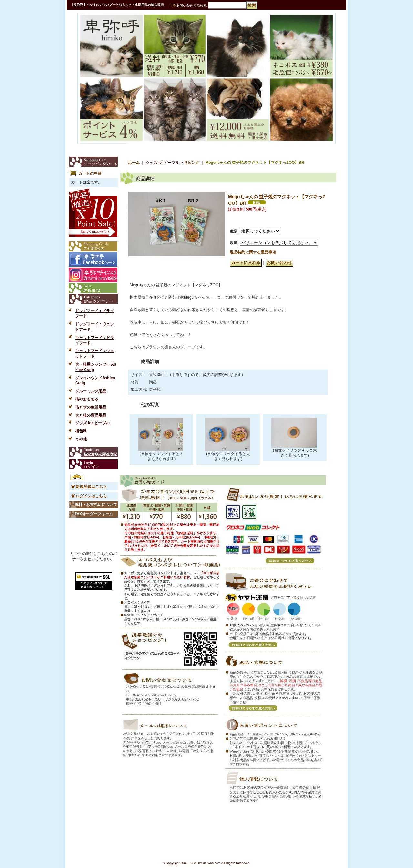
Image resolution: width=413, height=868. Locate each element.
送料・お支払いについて (96, 505)
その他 (81, 439)
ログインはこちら (91, 496)
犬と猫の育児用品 (91, 415)
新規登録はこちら (91, 487)
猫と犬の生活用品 (91, 407)
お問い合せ (185, 6)
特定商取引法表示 (94, 452)
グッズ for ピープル (92, 423)
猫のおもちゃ (87, 399)
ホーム (134, 163)
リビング (192, 163)
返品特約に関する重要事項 (253, 252)
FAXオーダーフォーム (94, 514)
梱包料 (81, 431)
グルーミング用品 (91, 391)
